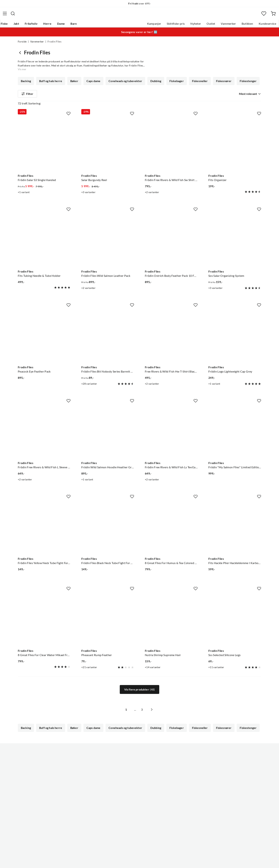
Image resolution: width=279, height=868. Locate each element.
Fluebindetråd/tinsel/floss (145, 93)
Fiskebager (174, 83)
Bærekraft (126, 808)
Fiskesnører (221, 83)
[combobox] (139, 15)
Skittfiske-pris (158, 25)
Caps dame (92, 83)
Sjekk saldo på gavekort (33, 796)
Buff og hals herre (50, 83)
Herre (64, 25)
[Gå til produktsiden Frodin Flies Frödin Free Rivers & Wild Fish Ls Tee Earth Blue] (171, 441)
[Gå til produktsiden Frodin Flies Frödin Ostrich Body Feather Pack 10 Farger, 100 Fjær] (171, 249)
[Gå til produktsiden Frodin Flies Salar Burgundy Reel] (108, 154)
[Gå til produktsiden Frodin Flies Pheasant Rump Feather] (108, 629)
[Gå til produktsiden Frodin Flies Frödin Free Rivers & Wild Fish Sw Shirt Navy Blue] (171, 154)
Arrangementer (129, 796)
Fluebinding (177, 93)
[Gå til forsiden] (35, 15)
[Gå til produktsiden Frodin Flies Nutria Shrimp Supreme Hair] (171, 629)
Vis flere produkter (140, 699)
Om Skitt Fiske (128, 779)
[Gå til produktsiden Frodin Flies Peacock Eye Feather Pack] (44, 345)
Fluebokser (200, 93)
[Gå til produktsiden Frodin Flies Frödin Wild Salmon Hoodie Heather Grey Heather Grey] (108, 441)
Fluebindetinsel (84, 93)
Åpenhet (125, 813)
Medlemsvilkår (129, 825)
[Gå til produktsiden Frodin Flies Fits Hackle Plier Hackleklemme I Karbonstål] (235, 537)
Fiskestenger (245, 83)
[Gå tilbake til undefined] (21, 55)
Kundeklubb (127, 819)
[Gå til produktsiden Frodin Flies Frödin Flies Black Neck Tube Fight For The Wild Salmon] (108, 537)
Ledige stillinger (129, 785)
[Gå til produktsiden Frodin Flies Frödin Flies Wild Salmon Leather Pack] (108, 249)
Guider (22, 785)
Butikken (230, 25)
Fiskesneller (197, 83)
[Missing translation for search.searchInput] (84, 15)
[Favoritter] (247, 15)
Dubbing (154, 83)
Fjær (24, 93)
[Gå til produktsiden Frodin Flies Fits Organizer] (235, 154)
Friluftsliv (48, 25)
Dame (78, 25)
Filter (27, 107)
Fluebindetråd (111, 93)
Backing (26, 83)
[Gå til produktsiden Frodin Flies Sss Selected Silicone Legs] (235, 629)
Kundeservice (250, 25)
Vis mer (250, 93)
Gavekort (75, 785)
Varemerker (210, 25)
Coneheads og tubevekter (124, 83)
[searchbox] (143, 15)
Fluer (219, 93)
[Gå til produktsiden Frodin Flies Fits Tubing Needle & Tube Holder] (44, 249)
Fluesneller (237, 93)
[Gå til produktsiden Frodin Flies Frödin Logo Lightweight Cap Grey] (235, 345)
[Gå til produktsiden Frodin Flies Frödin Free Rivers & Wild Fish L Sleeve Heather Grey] (44, 441)
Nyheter (178, 25)
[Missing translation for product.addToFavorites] (69, 123)
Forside (22, 44)
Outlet (193, 25)
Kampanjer (136, 25)
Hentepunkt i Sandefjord (33, 791)
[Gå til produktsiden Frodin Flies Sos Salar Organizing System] (235, 249)
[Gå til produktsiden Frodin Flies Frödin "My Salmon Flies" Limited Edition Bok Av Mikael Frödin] (235, 441)
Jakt (33, 25)
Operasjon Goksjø (131, 802)
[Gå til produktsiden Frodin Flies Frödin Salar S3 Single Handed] (44, 154)
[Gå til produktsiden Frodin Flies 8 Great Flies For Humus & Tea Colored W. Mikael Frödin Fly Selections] (171, 537)
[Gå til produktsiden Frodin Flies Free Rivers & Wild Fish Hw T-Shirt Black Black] (171, 345)
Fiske (21, 25)
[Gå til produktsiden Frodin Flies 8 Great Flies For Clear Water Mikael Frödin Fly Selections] (44, 629)
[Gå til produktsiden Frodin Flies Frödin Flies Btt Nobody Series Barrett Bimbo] (108, 345)
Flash (38, 93)
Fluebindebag (58, 93)
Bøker (74, 83)
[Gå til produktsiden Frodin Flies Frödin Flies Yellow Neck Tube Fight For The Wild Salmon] (44, 537)
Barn (91, 25)
